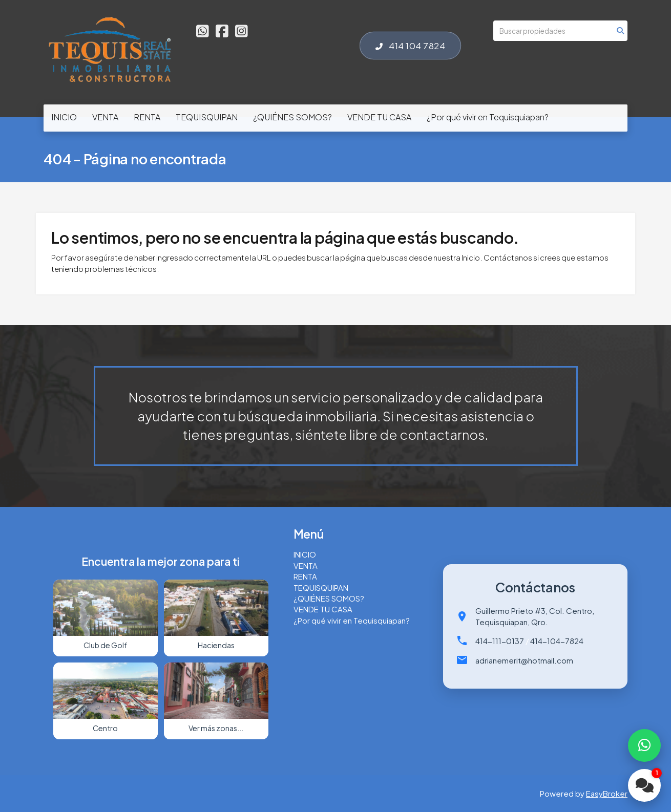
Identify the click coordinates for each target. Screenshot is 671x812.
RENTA (147, 117)
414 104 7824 (410, 46)
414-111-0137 (500, 641)
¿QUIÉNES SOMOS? (292, 117)
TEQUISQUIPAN (207, 117)
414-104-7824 (557, 641)
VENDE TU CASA (379, 117)
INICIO (64, 117)
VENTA (105, 117)
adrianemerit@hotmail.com (524, 660)
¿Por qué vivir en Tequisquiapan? (488, 117)
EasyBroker (607, 793)
